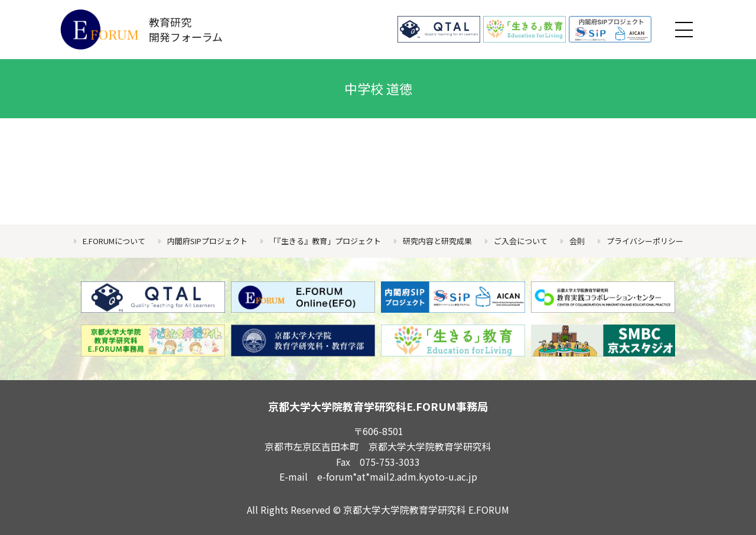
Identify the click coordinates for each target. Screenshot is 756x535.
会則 (577, 241)
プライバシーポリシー (645, 241)
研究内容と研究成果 (437, 241)
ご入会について (521, 241)
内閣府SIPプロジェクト (207, 241)
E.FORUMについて (114, 241)
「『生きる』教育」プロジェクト (325, 241)
